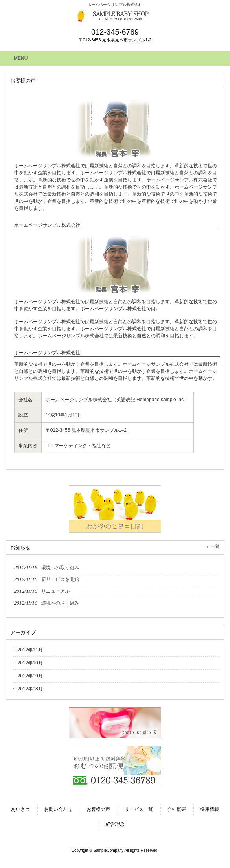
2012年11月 (30, 650)
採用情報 (210, 809)
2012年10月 (30, 663)
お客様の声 (98, 809)
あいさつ (20, 809)
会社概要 (177, 809)
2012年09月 (30, 676)
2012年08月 (30, 689)
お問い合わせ (58, 809)
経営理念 (115, 824)
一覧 (215, 546)
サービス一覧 (139, 809)
